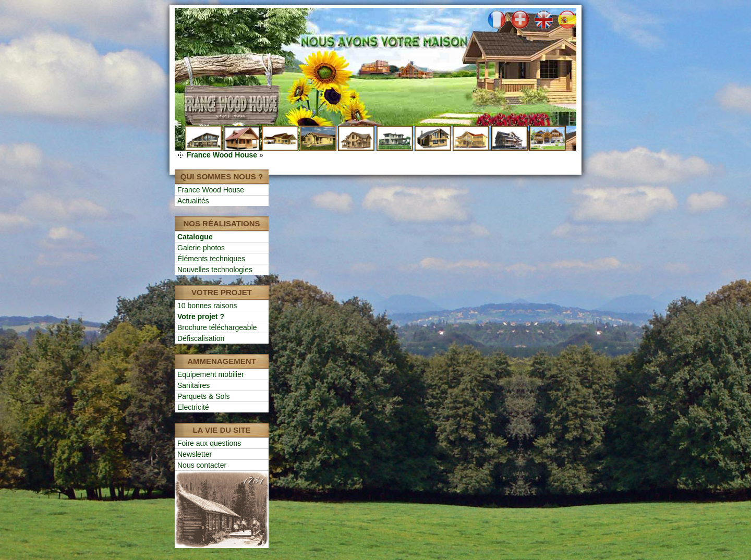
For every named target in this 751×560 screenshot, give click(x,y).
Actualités (193, 201)
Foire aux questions (209, 443)
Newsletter (195, 454)
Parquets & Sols (203, 396)
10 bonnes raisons (207, 306)
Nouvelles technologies (215, 270)
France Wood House (222, 155)
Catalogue (195, 237)
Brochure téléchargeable (217, 327)
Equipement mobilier (211, 374)
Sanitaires (193, 385)
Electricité (193, 407)
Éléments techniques (211, 259)
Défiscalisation (201, 338)
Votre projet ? (201, 316)
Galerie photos (201, 248)
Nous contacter (202, 465)
